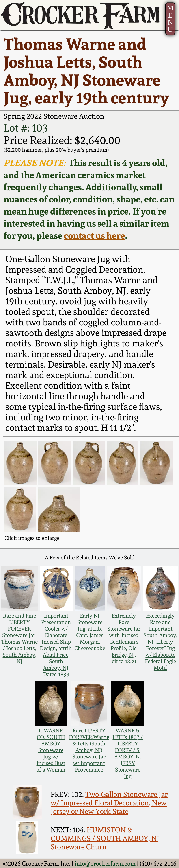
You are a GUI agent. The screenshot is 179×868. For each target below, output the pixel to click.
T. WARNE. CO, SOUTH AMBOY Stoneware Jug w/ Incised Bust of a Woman (51, 750)
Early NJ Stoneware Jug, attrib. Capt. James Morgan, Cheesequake (90, 632)
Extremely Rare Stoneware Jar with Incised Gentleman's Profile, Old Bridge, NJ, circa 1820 (124, 638)
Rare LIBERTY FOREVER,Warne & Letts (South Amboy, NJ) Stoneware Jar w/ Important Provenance (89, 750)
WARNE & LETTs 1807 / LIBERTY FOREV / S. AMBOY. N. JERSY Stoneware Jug (128, 753)
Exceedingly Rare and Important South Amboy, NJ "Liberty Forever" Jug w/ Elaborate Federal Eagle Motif (160, 642)
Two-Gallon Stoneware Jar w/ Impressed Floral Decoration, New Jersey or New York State (109, 803)
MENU (170, 19)
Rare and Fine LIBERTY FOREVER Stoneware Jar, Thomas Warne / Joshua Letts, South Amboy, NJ (19, 638)
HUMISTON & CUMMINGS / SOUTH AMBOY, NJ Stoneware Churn (105, 838)
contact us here (94, 235)
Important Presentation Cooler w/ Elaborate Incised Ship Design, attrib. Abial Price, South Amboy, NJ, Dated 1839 (56, 645)
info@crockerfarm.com (105, 864)
